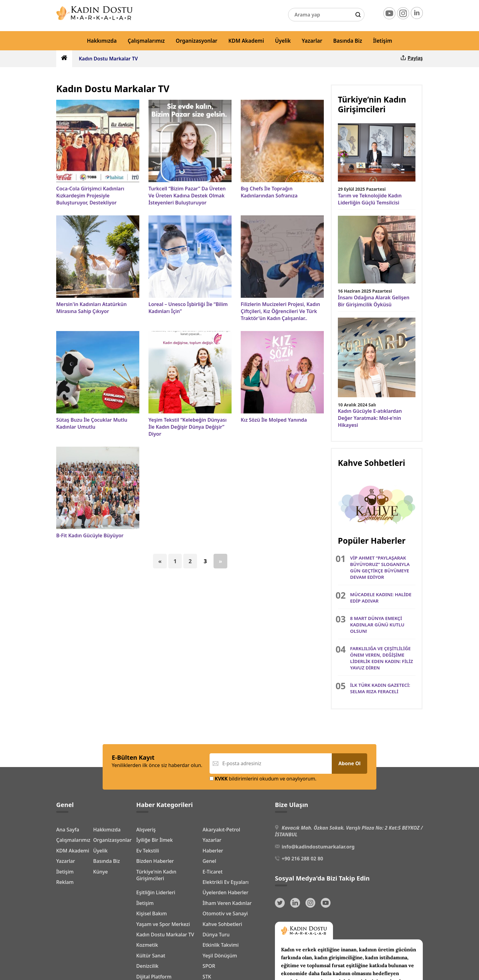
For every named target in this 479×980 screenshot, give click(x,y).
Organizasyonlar (196, 41)
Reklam (65, 934)
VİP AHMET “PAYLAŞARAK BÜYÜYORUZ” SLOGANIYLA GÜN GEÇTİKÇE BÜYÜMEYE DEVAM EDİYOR (380, 567)
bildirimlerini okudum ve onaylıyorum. (263, 779)
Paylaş (411, 58)
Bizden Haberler (155, 861)
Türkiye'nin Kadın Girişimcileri (156, 875)
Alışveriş (146, 830)
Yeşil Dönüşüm (220, 956)
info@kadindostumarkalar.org (318, 847)
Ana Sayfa (68, 829)
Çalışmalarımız (146, 41)
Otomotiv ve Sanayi (225, 913)
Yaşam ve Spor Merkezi (163, 924)
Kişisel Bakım (152, 913)
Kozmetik (147, 945)
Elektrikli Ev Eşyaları (226, 882)
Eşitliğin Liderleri (156, 892)
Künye (64, 923)
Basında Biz (348, 41)
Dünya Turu (216, 935)
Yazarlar (312, 41)
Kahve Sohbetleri (222, 924)
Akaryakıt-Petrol (221, 830)
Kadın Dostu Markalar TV (108, 59)
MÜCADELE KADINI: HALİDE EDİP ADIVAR (381, 598)
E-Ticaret (213, 872)
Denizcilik (147, 966)
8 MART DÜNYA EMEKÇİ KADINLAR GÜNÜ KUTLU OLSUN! (377, 625)
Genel (209, 861)
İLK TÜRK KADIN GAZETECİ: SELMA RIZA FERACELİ (380, 688)
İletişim (382, 41)
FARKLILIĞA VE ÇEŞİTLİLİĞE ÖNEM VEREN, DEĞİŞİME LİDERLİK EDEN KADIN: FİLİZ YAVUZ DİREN (382, 658)
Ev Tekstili (148, 851)
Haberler (213, 851)
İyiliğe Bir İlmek (154, 840)
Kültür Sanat (151, 956)
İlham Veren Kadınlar (227, 903)
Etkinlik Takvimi (221, 945)
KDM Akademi (246, 41)
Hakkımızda (102, 41)
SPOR (209, 966)
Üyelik (283, 41)
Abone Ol (350, 763)
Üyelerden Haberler (225, 892)
